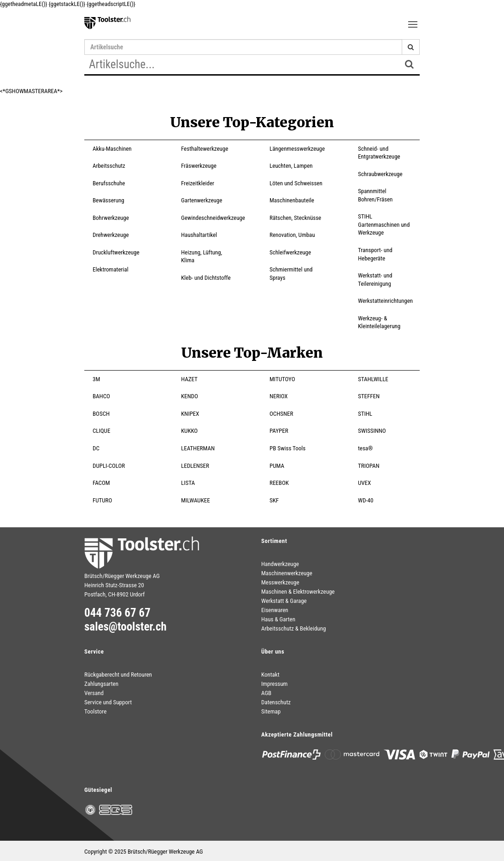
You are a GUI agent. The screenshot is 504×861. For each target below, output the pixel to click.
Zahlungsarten (101, 684)
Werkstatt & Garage (284, 601)
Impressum (274, 684)
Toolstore (95, 711)
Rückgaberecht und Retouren (118, 675)
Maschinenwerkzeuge (287, 573)
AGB (266, 693)
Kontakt (270, 675)
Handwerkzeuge (280, 564)
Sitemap (271, 711)
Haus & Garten (278, 619)
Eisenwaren (275, 610)
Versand (94, 693)
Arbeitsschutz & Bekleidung (293, 628)
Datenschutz (276, 702)
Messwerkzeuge (280, 582)
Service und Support (108, 702)
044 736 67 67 (117, 613)
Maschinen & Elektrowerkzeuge (298, 592)
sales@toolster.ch (126, 627)
